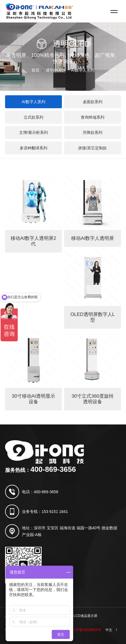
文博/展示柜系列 (33, 132)
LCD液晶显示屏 (85, 616)
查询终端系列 (93, 117)
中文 (109, 630)
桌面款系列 (93, 102)
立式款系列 (33, 117)
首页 (35, 70)
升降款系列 (93, 132)
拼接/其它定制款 (93, 148)
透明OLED (55, 70)
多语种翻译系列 (33, 148)
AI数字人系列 (83, 70)
